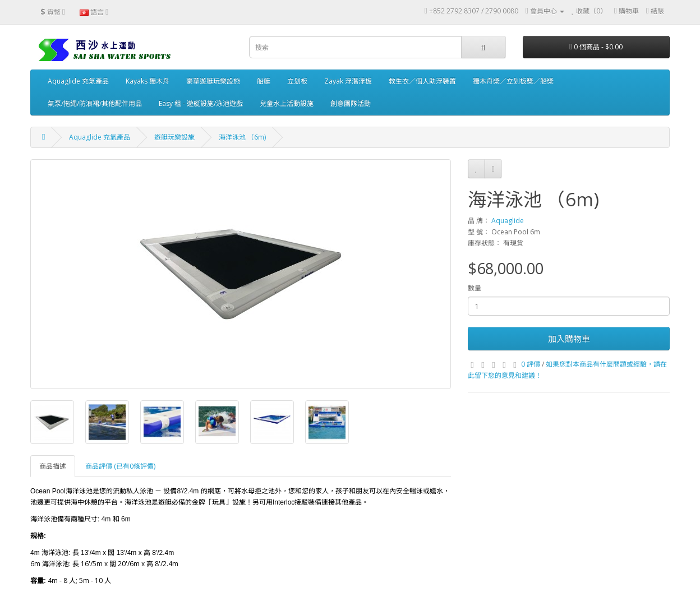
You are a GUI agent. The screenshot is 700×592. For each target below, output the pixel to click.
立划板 (297, 81)
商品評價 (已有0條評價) (120, 466)
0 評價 (531, 364)
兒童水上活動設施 (287, 103)
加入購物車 (569, 339)
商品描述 (53, 466)
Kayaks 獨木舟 (148, 81)
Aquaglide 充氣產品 (78, 81)
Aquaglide (508, 221)
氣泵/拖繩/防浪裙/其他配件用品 (95, 103)
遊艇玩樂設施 (174, 137)
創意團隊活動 (351, 103)
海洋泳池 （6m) (242, 137)
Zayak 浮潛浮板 (348, 81)
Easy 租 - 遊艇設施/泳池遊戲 (201, 103)
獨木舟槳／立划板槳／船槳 (513, 81)
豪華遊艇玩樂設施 (213, 81)
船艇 (264, 81)
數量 (475, 288)
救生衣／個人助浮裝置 (422, 81)
